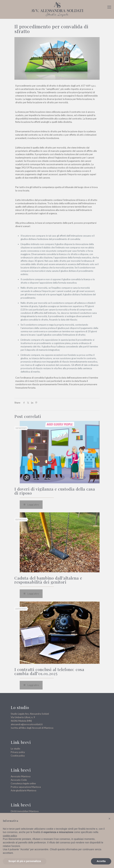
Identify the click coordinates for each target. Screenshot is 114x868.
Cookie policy (18, 756)
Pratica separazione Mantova (26, 787)
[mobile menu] (109, 7)
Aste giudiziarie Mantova (23, 790)
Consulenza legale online (23, 783)
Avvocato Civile (19, 780)
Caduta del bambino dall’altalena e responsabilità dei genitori (48, 580)
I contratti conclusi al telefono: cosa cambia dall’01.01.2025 (49, 671)
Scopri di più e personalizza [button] (25, 861)
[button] (109, 819)
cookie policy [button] (10, 836)
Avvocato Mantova (21, 776)
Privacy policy (18, 752)
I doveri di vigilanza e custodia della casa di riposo (55, 491)
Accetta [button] (101, 861)
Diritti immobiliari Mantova (25, 811)
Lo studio (15, 749)
